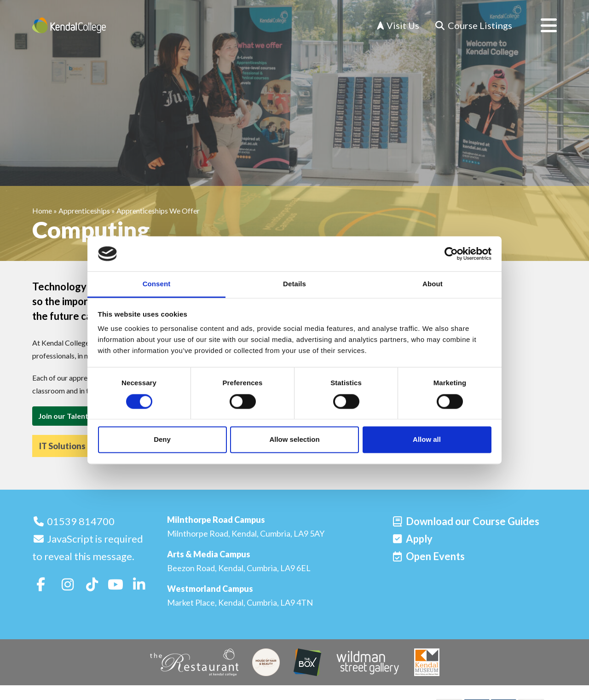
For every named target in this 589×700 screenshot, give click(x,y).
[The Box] (307, 662)
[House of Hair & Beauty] (266, 662)
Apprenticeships (84, 211)
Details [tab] (294, 284)
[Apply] (412, 539)
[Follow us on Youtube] (115, 584)
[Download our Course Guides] (465, 521)
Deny (162, 440)
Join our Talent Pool (72, 416)
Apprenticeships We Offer (158, 211)
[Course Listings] (473, 26)
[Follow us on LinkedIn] (139, 584)
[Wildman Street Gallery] (368, 662)
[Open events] (428, 556)
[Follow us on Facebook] (41, 584)
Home (42, 211)
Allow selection (294, 440)
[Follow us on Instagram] (68, 584)
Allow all (427, 440)
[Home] (69, 25)
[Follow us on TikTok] (92, 584)
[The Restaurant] (194, 662)
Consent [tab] (157, 284)
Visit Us (398, 25)
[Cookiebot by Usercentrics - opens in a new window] (451, 254)
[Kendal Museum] (427, 662)
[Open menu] (542, 25)
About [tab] (433, 284)
